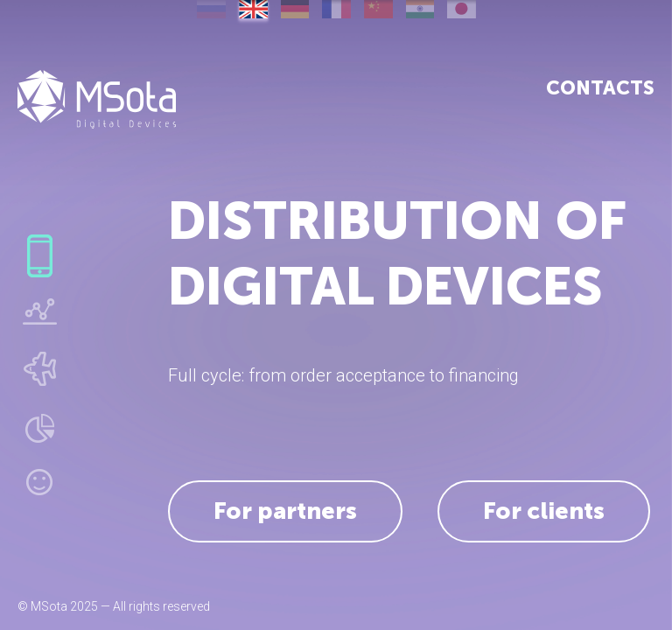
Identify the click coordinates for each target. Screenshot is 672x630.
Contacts (600, 88)
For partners (285, 511)
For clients (544, 511)
